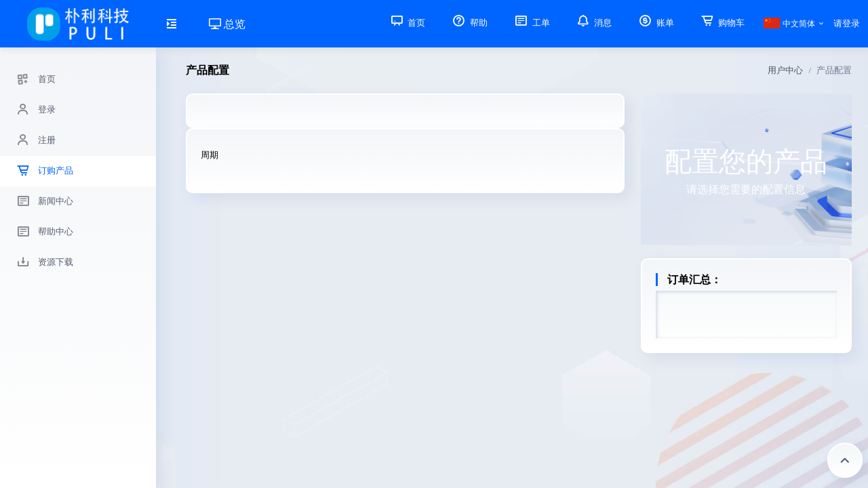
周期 (210, 155)
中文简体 (789, 24)
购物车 (722, 23)
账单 (655, 23)
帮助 (469, 23)
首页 (407, 23)
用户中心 (785, 70)
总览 (227, 24)
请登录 (847, 23)
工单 (531, 23)
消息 (593, 23)
